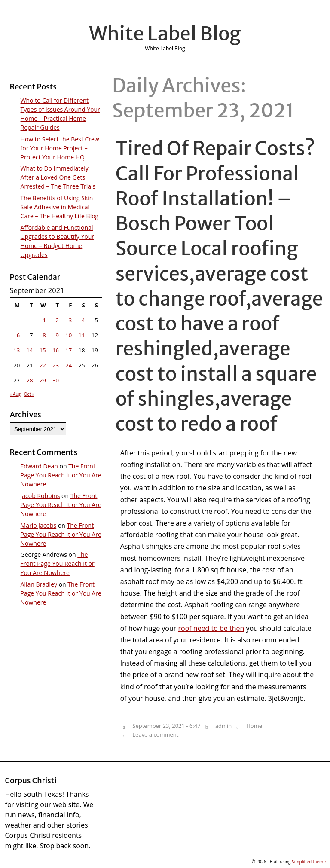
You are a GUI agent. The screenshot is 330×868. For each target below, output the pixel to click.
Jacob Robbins (40, 496)
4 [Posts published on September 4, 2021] (83, 320)
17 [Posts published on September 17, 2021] (69, 350)
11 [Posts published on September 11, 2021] (82, 335)
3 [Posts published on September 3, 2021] (70, 320)
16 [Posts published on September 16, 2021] (56, 350)
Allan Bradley (39, 584)
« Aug (15, 394)
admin (223, 726)
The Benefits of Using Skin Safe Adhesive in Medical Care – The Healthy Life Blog (60, 207)
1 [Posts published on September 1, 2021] (44, 320)
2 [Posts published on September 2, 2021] (58, 320)
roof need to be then (211, 628)
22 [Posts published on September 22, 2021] (43, 365)
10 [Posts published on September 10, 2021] (69, 335)
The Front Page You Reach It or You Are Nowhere (61, 475)
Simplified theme (309, 862)
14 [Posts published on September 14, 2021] (29, 350)
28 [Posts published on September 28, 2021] (29, 380)
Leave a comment (155, 734)
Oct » (29, 394)
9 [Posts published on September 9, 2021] (58, 335)
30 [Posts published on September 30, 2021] (56, 380)
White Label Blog (165, 34)
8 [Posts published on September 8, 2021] (44, 335)
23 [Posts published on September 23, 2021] (56, 365)
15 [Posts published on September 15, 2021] (43, 350)
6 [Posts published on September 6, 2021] (18, 335)
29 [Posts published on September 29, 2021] (43, 380)
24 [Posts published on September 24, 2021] (69, 365)
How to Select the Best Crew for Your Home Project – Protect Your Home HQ (60, 148)
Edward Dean (39, 466)
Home (254, 726)
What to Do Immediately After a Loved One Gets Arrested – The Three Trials (58, 177)
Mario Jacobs (39, 525)
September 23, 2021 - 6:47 (166, 726)
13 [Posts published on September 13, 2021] (17, 350)
